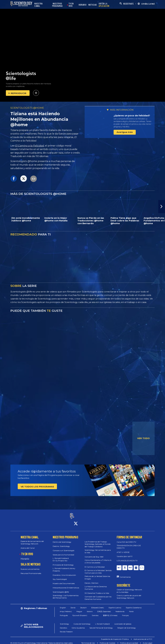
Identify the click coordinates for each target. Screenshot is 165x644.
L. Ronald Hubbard (102, 621)
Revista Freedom (66, 629)
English (63, 605)
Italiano (90, 609)
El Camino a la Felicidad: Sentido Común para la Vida (98, 569)
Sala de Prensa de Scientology (101, 625)
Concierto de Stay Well (94, 554)
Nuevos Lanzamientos (30, 567)
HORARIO (82, 5)
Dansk (73, 605)
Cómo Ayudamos (78, 625)
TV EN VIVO (71, 5)
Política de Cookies (107, 640)
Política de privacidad (129, 640)
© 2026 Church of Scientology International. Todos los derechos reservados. (42, 640)
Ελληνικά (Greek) (98, 605)
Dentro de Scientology (62, 539)
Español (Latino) (115, 605)
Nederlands (120, 609)
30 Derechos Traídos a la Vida (97, 591)
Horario (25, 556)
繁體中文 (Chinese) (110, 613)
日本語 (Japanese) (104, 609)
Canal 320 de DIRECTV (126, 539)
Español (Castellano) (134, 605)
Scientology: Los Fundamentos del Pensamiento (66, 594)
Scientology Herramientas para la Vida (98, 549)
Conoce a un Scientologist (64, 548)
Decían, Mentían (92, 580)
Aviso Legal (148, 640)
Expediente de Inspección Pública (115, 636)
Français (125, 613)
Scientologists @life (61, 589)
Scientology (64, 621)
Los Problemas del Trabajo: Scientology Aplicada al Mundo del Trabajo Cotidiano (98, 542)
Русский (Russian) (80, 613)
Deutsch (83, 605)
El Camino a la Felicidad (30, 146)
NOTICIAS (93, 5)
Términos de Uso (88, 640)
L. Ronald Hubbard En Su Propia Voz (61, 557)
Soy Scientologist (60, 577)
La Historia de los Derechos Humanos (96, 585)
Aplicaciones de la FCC (143, 636)
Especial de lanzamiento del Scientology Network (32, 540)
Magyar (79, 609)
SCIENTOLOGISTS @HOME (27, 108)
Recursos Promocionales (31, 571)
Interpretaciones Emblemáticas (66, 585)
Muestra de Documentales (64, 581)
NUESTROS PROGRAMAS (57, 5)
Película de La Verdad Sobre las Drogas (97, 575)
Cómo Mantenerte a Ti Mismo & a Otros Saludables (98, 559)
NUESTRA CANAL (38, 5)
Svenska (95, 613)
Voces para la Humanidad (63, 552)
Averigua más (125, 132)
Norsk (131, 609)
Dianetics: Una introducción (64, 572)
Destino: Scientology (61, 544)
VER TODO (143, 438)
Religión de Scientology (127, 625)
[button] (162, 207)
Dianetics (63, 625)
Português (64, 613)
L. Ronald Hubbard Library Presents (64, 567)
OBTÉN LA (104, 5)
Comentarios (125, 574)
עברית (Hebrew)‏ (66, 609)
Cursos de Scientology (82, 621)
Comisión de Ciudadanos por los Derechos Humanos (98, 595)
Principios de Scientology (63, 562)
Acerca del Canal (28, 545)
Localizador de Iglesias (123, 621)
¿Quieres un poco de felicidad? (132, 116)
